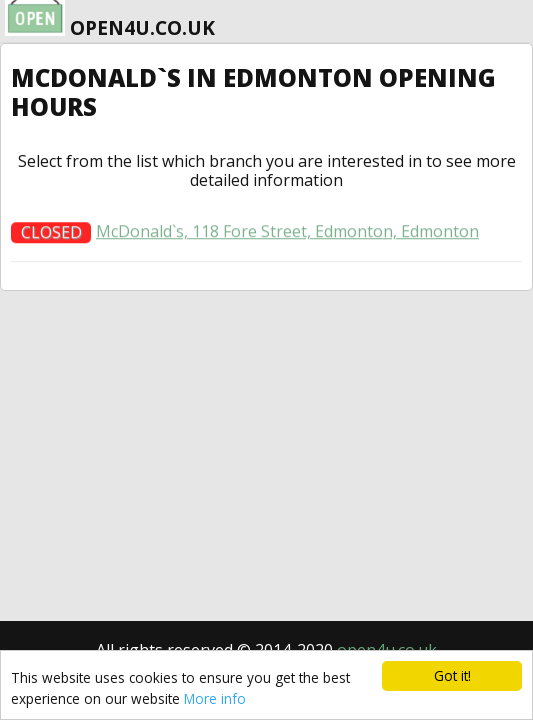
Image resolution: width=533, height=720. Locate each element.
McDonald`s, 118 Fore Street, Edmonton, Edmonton (287, 236)
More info (215, 698)
